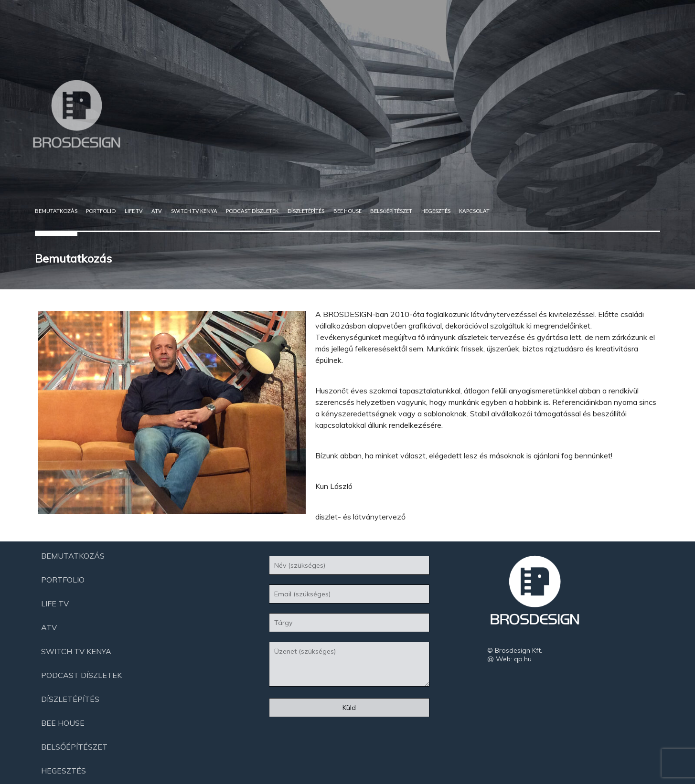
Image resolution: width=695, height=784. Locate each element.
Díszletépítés (306, 211)
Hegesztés (436, 211)
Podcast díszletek (252, 211)
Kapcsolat (474, 211)
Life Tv (134, 211)
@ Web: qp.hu (509, 659)
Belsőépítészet (391, 211)
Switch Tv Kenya (194, 211)
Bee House (347, 211)
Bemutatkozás (56, 211)
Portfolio (101, 211)
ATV (157, 211)
